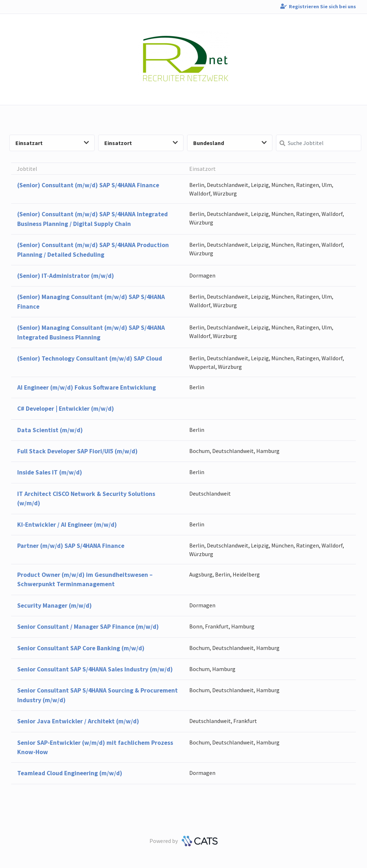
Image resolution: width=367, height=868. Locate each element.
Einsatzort (141, 143)
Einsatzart (52, 143)
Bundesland (230, 143)
